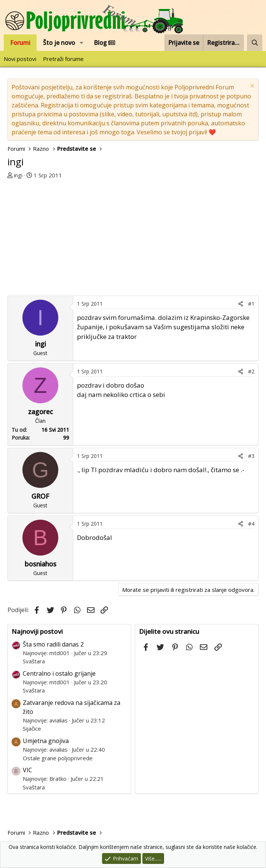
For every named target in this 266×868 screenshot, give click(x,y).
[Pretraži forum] (255, 43)
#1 (251, 304)
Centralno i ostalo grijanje (59, 673)
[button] (82, 43)
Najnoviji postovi (37, 631)
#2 (251, 371)
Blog (104, 43)
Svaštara (34, 661)
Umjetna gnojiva (46, 741)
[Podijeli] (241, 304)
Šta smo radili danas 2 (53, 644)
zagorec (41, 412)
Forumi (20, 43)
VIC (27, 770)
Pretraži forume (63, 59)
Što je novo (59, 43)
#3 (251, 456)
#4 (251, 524)
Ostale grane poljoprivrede (58, 758)
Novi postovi (20, 59)
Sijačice (32, 728)
